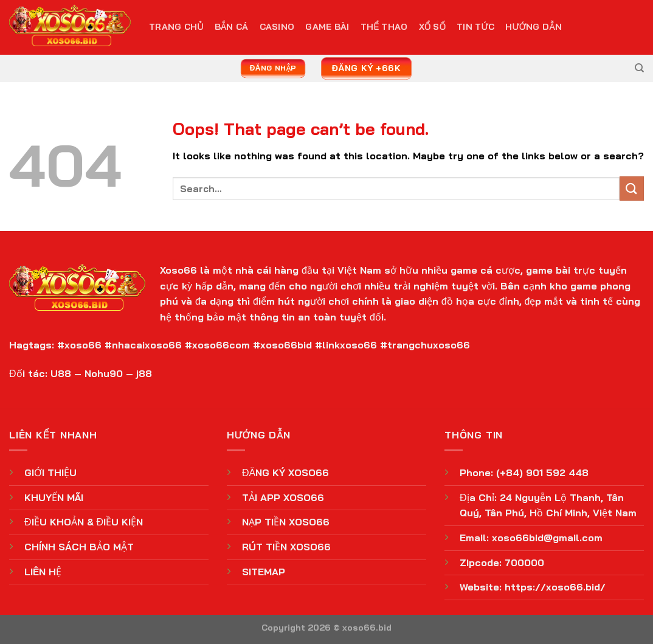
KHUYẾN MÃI (54, 497)
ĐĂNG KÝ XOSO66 (285, 473)
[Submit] (632, 188)
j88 (144, 373)
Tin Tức (475, 27)
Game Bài (327, 27)
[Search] (639, 68)
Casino (277, 27)
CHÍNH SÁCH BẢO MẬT (79, 547)
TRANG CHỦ (176, 27)
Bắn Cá (232, 27)
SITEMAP (264, 572)
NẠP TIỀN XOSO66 (286, 522)
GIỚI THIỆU (50, 473)
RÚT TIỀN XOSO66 (286, 547)
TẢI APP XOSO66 (283, 497)
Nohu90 (104, 373)
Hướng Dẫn (534, 27)
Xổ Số (432, 27)
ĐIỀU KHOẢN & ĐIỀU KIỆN (84, 522)
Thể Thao (384, 27)
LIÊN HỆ (43, 572)
